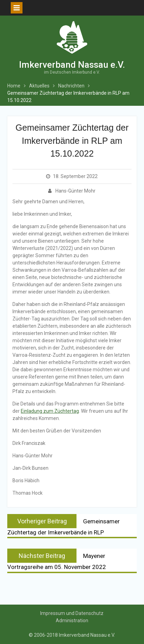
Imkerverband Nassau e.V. (72, 65)
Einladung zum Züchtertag (50, 411)
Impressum (53, 613)
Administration (72, 620)
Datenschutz (89, 613)
